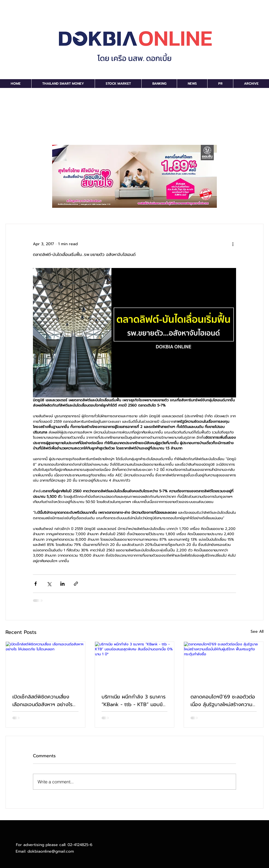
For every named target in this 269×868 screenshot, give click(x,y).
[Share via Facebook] (36, 584)
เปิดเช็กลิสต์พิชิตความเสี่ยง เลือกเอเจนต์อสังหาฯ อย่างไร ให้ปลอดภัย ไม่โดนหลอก (42, 701)
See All (257, 631)
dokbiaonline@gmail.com (51, 851)
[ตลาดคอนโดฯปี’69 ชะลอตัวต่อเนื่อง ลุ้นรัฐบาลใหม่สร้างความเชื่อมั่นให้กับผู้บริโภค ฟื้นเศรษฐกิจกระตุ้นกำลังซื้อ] (224, 664)
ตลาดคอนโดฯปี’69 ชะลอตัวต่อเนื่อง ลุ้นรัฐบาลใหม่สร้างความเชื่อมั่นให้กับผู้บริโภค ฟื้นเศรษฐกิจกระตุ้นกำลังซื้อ (223, 701)
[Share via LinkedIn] (62, 584)
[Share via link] (76, 584)
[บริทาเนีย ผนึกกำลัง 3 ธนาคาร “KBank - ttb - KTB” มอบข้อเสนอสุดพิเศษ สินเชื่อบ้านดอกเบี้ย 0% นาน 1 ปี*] (135, 664)
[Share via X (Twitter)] (49, 584)
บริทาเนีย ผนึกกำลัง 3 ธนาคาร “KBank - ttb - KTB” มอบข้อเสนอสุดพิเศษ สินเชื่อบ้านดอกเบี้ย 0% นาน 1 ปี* (134, 701)
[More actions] (233, 244)
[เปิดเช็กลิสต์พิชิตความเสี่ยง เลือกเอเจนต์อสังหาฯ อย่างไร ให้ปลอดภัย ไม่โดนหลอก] (45, 664)
